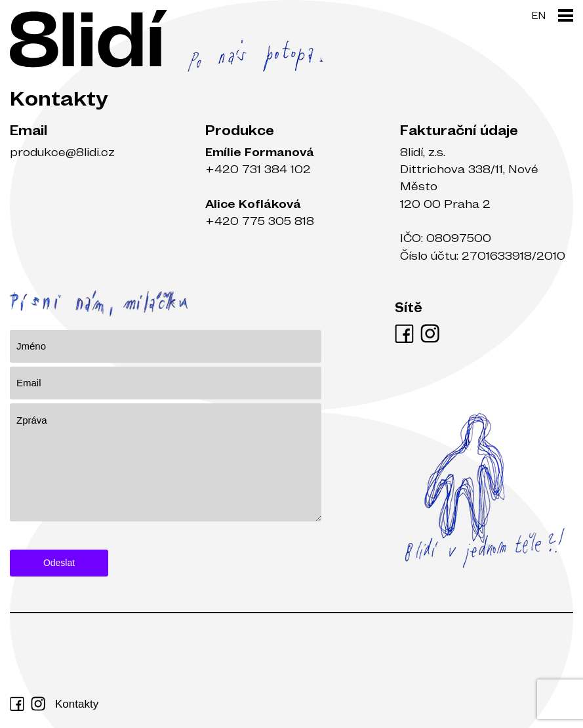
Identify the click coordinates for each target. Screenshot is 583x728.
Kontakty (77, 704)
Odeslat (59, 563)
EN (538, 15)
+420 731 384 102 (258, 169)
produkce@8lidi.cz (62, 152)
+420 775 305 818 (260, 221)
